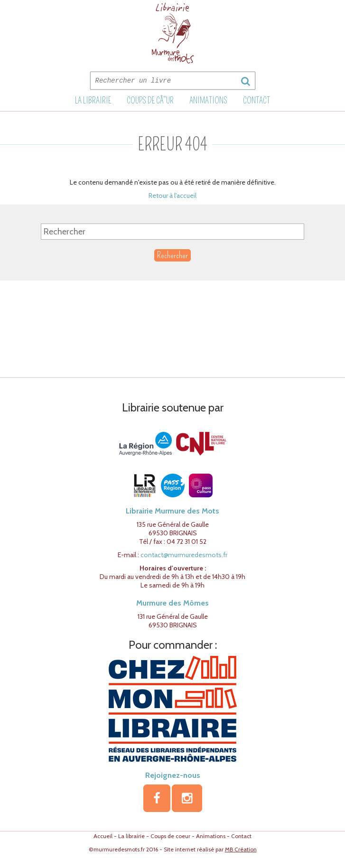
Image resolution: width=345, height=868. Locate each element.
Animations (208, 101)
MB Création (241, 849)
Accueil (103, 836)
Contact (256, 101)
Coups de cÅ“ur (150, 101)
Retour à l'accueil (172, 196)
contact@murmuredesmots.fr (184, 555)
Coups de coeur (170, 836)
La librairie (93, 101)
